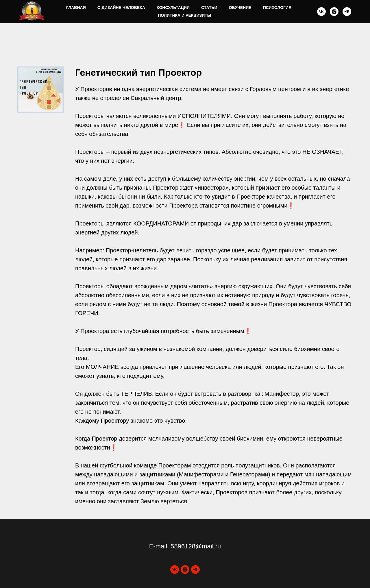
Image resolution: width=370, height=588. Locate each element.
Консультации (173, 8)
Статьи (209, 8)
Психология (277, 8)
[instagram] (334, 12)
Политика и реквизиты (184, 15)
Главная (76, 8)
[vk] (321, 12)
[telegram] (347, 12)
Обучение (240, 8)
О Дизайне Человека (121, 8)
